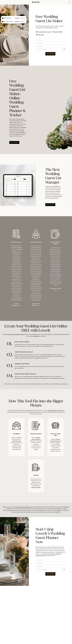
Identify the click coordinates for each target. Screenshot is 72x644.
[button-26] (50, 54)
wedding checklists (36, 487)
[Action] (64, 49)
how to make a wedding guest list (17, 334)
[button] (3, 2)
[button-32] (50, 205)
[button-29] (14, 142)
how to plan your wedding (23, 507)
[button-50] (50, 574)
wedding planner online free (55, 410)
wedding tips (36, 336)
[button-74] (69, 2)
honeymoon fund (17, 441)
